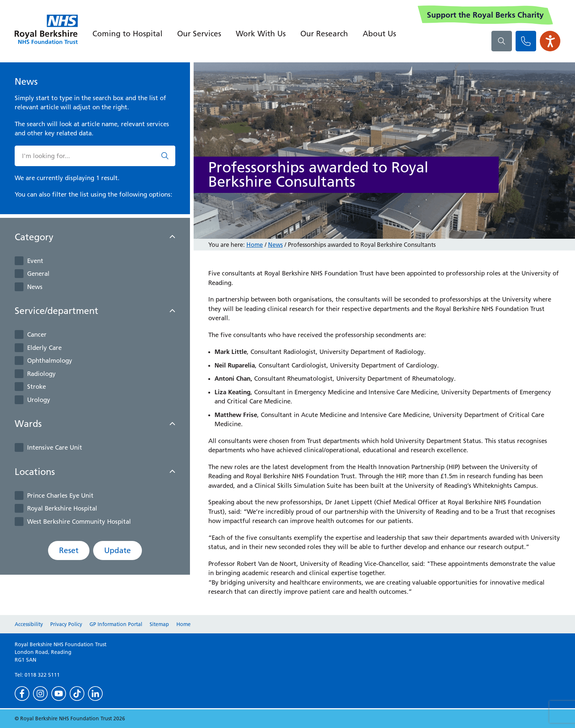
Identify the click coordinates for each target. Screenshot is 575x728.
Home (255, 245)
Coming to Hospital (127, 34)
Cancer (37, 334)
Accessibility (29, 624)
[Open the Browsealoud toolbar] (550, 41)
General (38, 274)
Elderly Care (44, 348)
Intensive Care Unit (55, 447)
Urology (39, 400)
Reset (69, 550)
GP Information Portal (116, 624)
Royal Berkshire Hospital (62, 508)
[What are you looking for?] (502, 41)
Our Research (324, 34)
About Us (379, 34)
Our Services (199, 34)
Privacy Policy (66, 624)
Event (35, 261)
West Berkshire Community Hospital (79, 522)
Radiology (41, 374)
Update (118, 550)
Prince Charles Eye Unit (60, 495)
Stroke (36, 387)
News (35, 287)
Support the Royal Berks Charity (485, 15)
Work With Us (261, 34)
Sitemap (159, 624)
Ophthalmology (50, 361)
